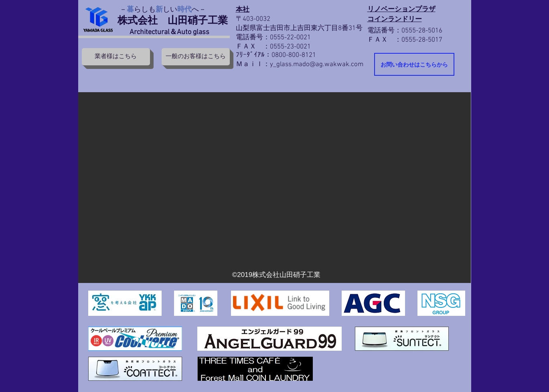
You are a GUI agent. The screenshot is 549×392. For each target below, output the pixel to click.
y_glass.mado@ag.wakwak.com (317, 65)
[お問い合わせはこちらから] (414, 64)
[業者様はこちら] (116, 57)
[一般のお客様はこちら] (196, 57)
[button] (274, 188)
